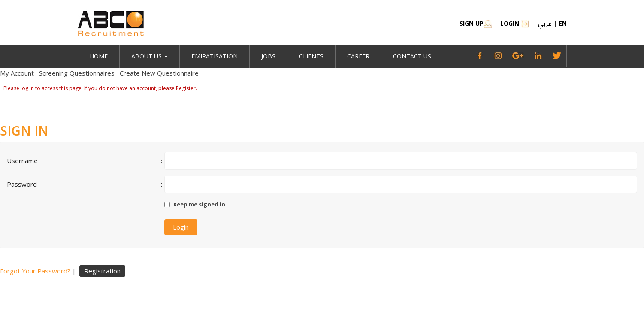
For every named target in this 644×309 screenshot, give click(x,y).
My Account (17, 73)
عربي (545, 24)
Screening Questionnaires (77, 73)
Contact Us (412, 56)
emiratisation (215, 56)
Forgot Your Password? (35, 271)
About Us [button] (150, 56)
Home (99, 56)
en (563, 23)
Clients (311, 56)
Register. (186, 88)
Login (515, 23)
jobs (268, 56)
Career (358, 56)
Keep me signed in (199, 204)
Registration (102, 271)
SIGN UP (476, 23)
